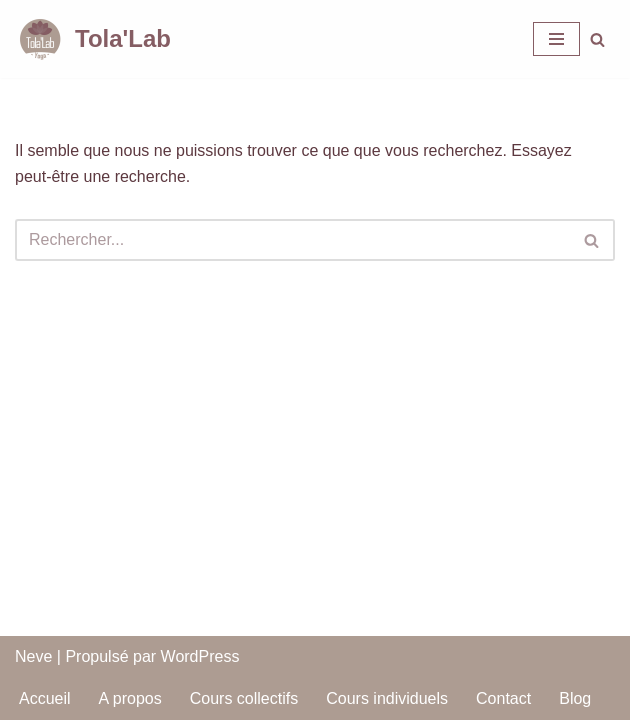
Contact (503, 698)
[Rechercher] (597, 39)
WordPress (200, 656)
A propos (130, 698)
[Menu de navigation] (556, 39)
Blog (575, 698)
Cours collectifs (244, 698)
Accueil (45, 698)
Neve (33, 656)
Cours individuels (387, 698)
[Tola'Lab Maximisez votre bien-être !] (93, 39)
